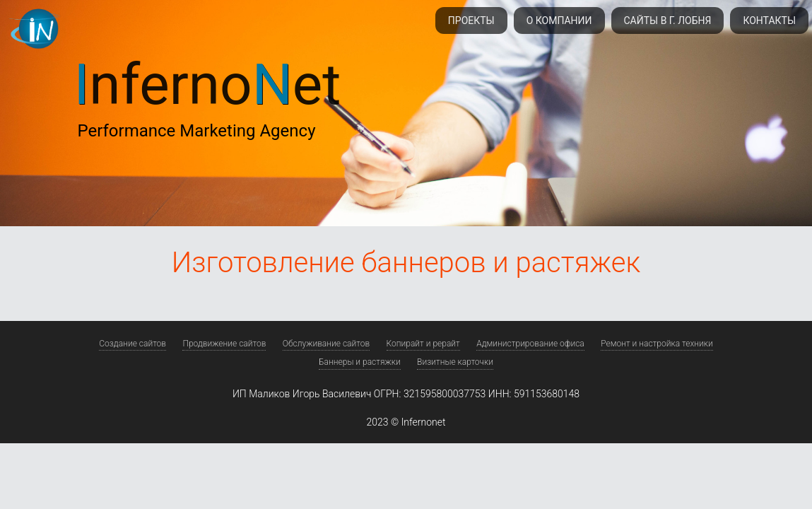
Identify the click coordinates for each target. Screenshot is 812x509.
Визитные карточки (455, 362)
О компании (559, 21)
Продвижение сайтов (224, 344)
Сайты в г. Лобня (668, 21)
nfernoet (208, 85)
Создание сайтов (133, 344)
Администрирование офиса (530, 344)
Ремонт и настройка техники (657, 344)
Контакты (769, 21)
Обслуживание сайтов (326, 344)
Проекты (471, 21)
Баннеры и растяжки (360, 362)
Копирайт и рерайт (423, 344)
